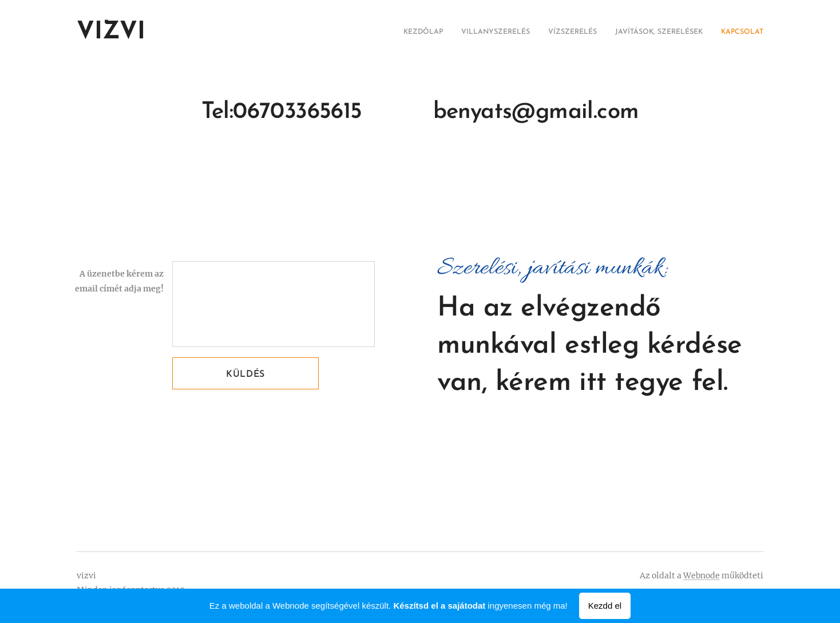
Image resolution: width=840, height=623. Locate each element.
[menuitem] (693, 33)
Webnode (702, 575)
